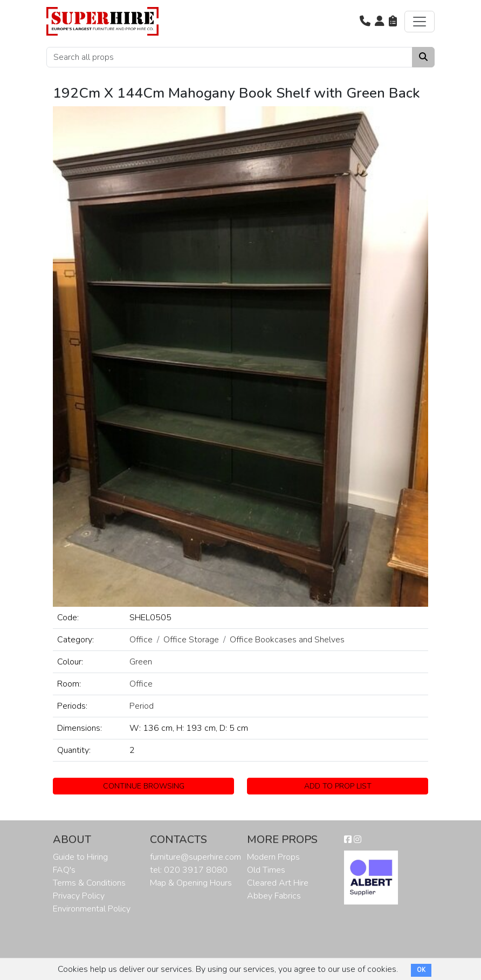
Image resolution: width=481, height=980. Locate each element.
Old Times (266, 870)
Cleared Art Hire (278, 883)
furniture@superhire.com (195, 857)
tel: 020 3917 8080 (189, 870)
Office (141, 640)
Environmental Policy (92, 909)
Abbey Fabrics (274, 896)
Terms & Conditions (89, 883)
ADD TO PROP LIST (338, 786)
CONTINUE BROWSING (144, 786)
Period (142, 706)
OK (421, 970)
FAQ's (64, 870)
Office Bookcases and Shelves (287, 640)
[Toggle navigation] (420, 22)
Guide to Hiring (80, 857)
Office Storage (191, 640)
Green (141, 662)
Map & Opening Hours (191, 883)
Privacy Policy (79, 896)
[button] (365, 22)
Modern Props (273, 857)
